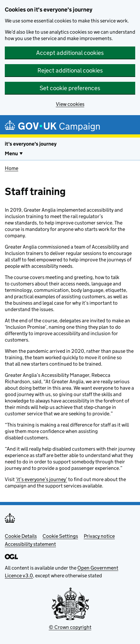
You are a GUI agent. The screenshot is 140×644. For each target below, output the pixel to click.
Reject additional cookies (70, 70)
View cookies (70, 104)
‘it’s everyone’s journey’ (41, 479)
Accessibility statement (30, 544)
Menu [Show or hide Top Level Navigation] (11, 153)
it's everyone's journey (31, 144)
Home (12, 168)
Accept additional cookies (70, 53)
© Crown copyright (70, 627)
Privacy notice (99, 536)
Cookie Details (21, 536)
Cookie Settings (60, 536)
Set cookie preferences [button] (70, 88)
